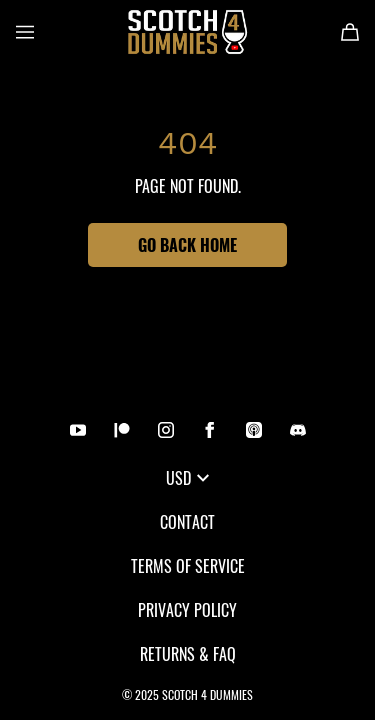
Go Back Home (187, 245)
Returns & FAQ (188, 654)
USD (187, 478)
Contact (187, 522)
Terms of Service (188, 566)
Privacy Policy (187, 610)
